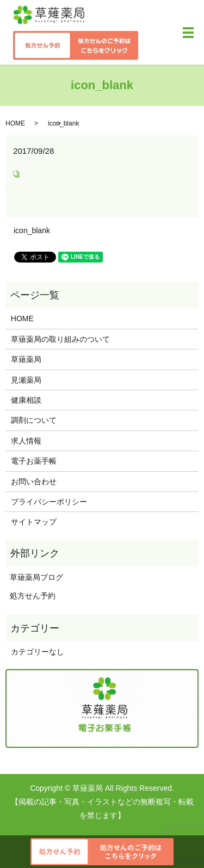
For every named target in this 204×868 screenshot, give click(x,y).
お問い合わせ (34, 482)
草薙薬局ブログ (34, 577)
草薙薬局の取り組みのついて (60, 339)
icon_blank (32, 230)
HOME (15, 123)
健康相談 (26, 400)
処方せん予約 (30, 596)
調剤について (34, 420)
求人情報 (26, 441)
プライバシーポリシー (49, 502)
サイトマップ (34, 522)
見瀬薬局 (26, 380)
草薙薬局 (26, 359)
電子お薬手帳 (34, 461)
